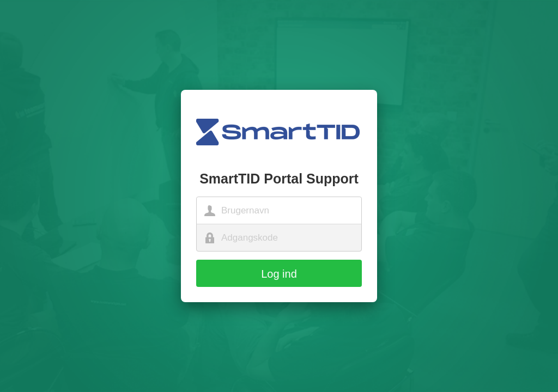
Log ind (279, 274)
